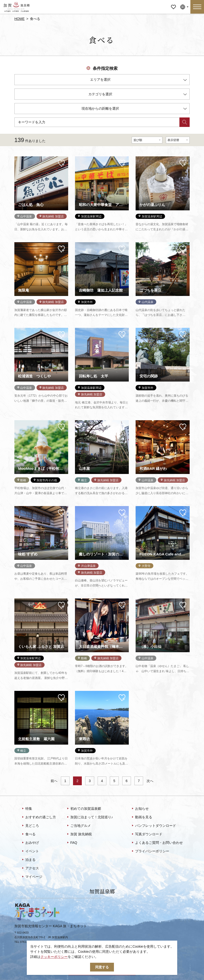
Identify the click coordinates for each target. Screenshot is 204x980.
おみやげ (30, 843)
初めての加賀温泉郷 (84, 809)
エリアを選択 (138, 80)
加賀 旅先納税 (79, 834)
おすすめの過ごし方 (39, 817)
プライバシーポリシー (150, 851)
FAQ (72, 843)
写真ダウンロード (147, 834)
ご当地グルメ (79, 826)
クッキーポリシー (54, 957)
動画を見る (142, 817)
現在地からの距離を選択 (134, 109)
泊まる (28, 860)
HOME (19, 19)
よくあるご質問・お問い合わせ (157, 843)
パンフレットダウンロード (153, 826)
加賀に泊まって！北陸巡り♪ (90, 817)
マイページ (173, 4)
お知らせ (140, 809)
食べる (28, 834)
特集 (27, 809)
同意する (102, 967)
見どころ (30, 826)
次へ (150, 781)
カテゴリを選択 (138, 95)
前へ (54, 781)
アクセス (30, 868)
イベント (30, 851)
